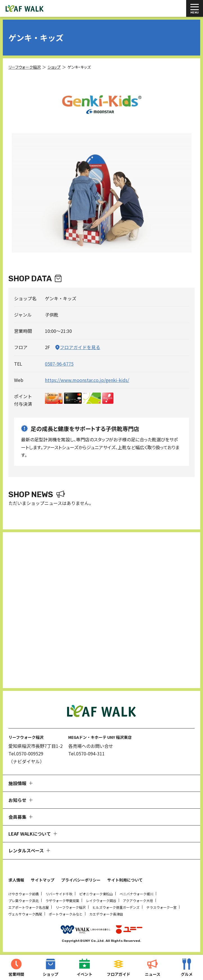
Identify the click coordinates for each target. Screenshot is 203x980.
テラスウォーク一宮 (161, 907)
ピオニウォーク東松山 (96, 894)
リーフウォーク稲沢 (71, 907)
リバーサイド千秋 (59, 894)
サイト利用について (125, 880)
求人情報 (16, 880)
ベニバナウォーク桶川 (136, 894)
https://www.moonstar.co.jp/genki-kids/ (87, 380)
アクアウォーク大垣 (138, 901)
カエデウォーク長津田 (106, 914)
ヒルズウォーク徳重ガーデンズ (116, 907)
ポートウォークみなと (66, 914)
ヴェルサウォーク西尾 (25, 914)
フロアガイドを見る (80, 347)
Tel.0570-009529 (26, 753)
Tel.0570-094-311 (86, 753)
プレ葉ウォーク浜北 (24, 901)
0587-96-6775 (59, 364)
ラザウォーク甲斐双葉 (62, 901)
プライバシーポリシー (81, 880)
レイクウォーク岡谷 (101, 901)
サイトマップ (43, 880)
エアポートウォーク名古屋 (29, 907)
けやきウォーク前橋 (24, 894)
